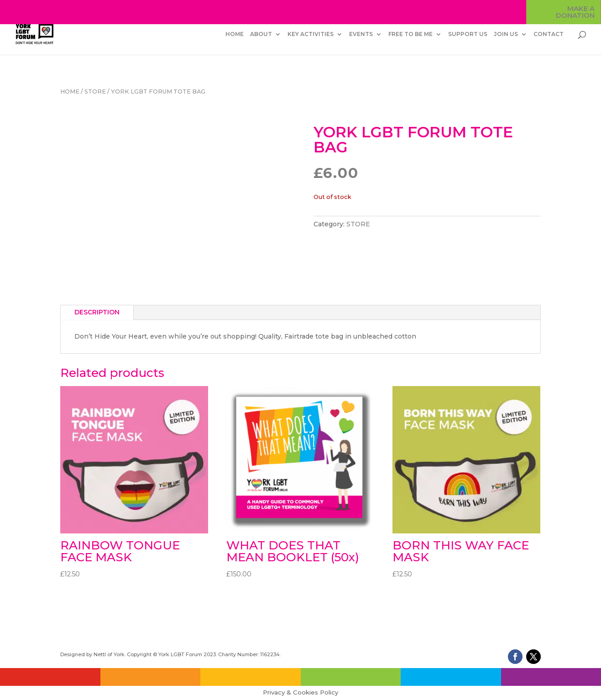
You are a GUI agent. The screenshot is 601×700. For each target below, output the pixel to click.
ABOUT (261, 34)
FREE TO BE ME (410, 34)
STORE (95, 91)
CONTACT (549, 34)
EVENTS (361, 34)
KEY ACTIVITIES (311, 34)
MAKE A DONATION (575, 12)
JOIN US (506, 34)
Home (70, 91)
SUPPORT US (468, 34)
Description (97, 312)
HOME (235, 34)
